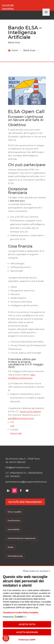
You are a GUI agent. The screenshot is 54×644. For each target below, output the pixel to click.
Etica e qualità (14, 512)
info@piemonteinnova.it (18, 468)
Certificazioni (14, 520)
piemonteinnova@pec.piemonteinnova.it (26, 482)
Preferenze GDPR (27, 640)
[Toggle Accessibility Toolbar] (6, 638)
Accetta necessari (27, 632)
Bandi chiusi (14, 43)
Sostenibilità (13, 529)
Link (12, 426)
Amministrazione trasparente (22, 538)
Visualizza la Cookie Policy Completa (21, 613)
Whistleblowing (15, 556)
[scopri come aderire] (30, 412)
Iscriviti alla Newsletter (8, 7)
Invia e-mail (16, 433)
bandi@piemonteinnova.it (21, 418)
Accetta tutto (27, 624)
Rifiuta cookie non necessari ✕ (37, 571)
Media (10, 547)
